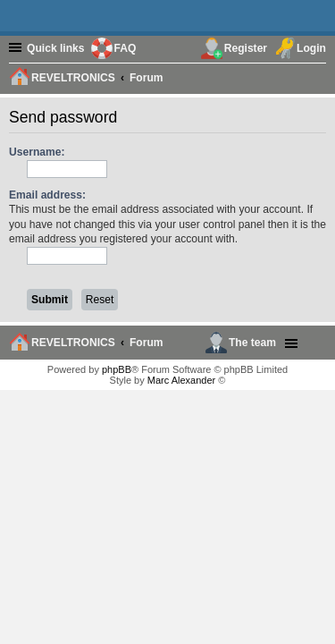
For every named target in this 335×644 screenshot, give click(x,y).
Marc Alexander (181, 380)
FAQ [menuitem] (126, 48)
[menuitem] (315, 77)
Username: (37, 152)
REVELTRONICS (73, 343)
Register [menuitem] (246, 48)
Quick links (56, 48)
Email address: (47, 195)
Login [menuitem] (311, 48)
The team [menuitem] (252, 343)
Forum (147, 343)
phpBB (117, 369)
